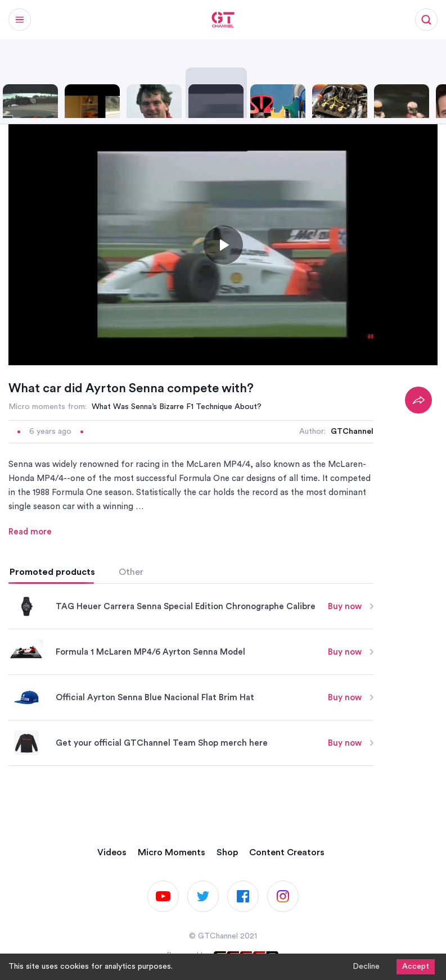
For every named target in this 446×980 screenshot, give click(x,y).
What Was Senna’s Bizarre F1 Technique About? (177, 407)
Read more (30, 532)
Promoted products (52, 572)
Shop (227, 852)
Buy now (351, 607)
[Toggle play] (223, 245)
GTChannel (352, 432)
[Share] (418, 400)
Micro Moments (172, 852)
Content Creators (287, 852)
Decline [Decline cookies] (366, 967)
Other (131, 572)
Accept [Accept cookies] (416, 967)
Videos (112, 852)
